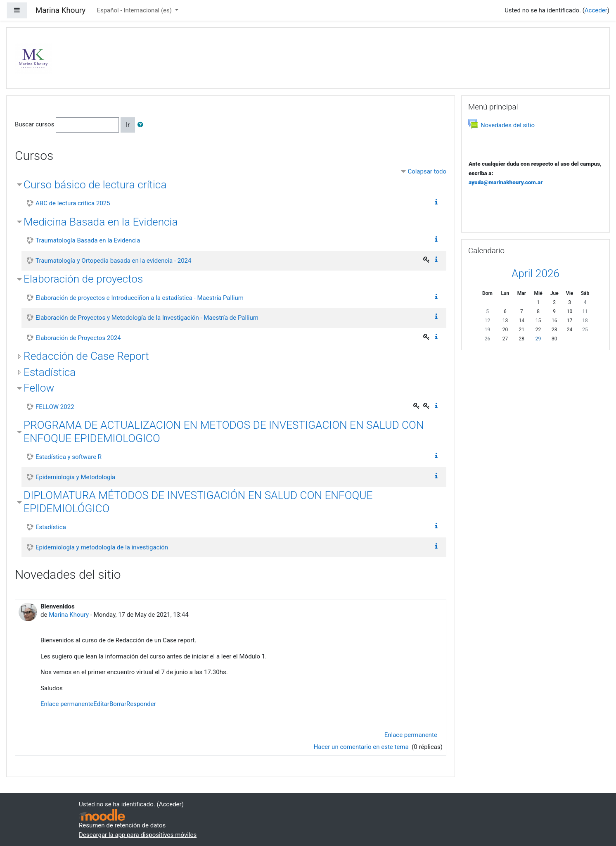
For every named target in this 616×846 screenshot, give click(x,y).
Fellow (39, 388)
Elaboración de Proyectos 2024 (78, 338)
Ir (128, 125)
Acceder (596, 10)
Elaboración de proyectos (83, 279)
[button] (142, 125)
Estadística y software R (69, 457)
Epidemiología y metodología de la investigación (102, 547)
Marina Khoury (69, 615)
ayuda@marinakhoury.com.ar (506, 182)
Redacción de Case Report (86, 356)
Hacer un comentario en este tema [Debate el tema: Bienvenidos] (362, 747)
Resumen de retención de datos (122, 825)
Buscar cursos (34, 124)
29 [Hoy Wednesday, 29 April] (538, 339)
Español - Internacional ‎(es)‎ (135, 10)
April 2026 (535, 273)
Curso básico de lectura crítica (95, 185)
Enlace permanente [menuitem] (411, 735)
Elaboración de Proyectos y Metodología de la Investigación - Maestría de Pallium (147, 318)
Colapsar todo (427, 171)
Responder (141, 704)
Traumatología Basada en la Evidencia (88, 240)
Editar (101, 704)
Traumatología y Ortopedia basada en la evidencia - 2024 (113, 261)
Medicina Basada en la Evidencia (101, 222)
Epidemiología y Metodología (75, 477)
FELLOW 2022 (55, 407)
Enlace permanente (67, 704)
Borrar (118, 704)
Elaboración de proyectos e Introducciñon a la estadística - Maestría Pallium (140, 298)
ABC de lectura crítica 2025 (73, 203)
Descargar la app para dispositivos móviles (138, 835)
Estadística (50, 372)
